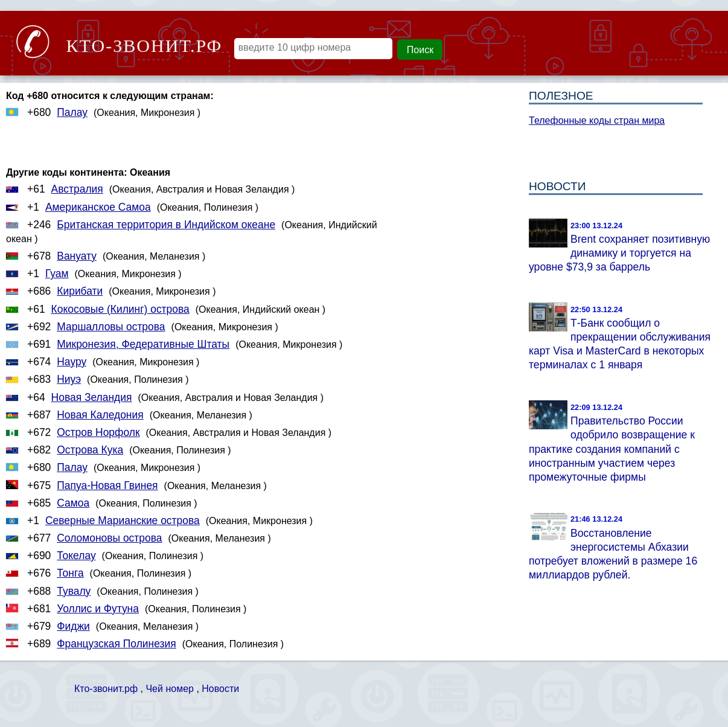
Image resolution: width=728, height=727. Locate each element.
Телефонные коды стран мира (597, 120)
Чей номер (169, 689)
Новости (220, 689)
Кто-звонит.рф (106, 689)
